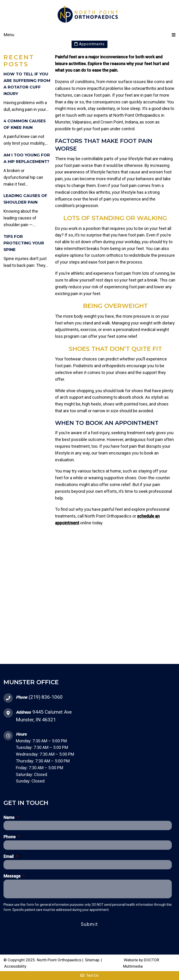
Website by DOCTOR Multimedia (141, 963)
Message (14, 876)
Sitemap (92, 960)
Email (10, 857)
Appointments (89, 44)
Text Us (89, 975)
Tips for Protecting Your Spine (24, 243)
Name (11, 818)
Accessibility (15, 966)
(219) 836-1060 (46, 697)
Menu (9, 35)
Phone (11, 837)
